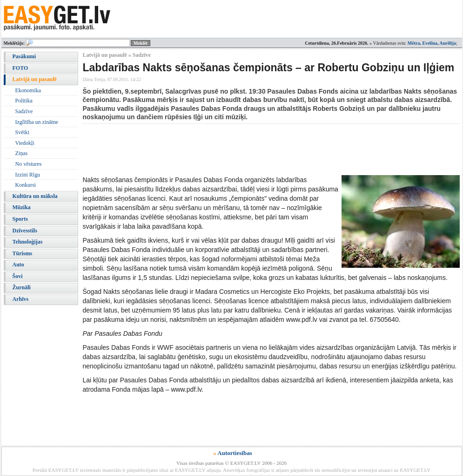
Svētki (23, 132)
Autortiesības (235, 453)
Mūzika (22, 207)
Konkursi (26, 185)
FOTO (20, 68)
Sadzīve (24, 111)
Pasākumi (24, 56)
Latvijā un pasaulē (35, 79)
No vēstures (29, 164)
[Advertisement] (252, 150)
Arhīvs (21, 299)
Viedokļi (25, 143)
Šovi (18, 276)
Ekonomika (28, 90)
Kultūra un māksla (35, 196)
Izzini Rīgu (28, 175)
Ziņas (22, 153)
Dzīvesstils (25, 231)
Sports (20, 219)
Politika (24, 101)
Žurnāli (22, 287)
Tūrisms (23, 253)
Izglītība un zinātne (37, 122)
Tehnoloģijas (28, 242)
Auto (18, 265)
